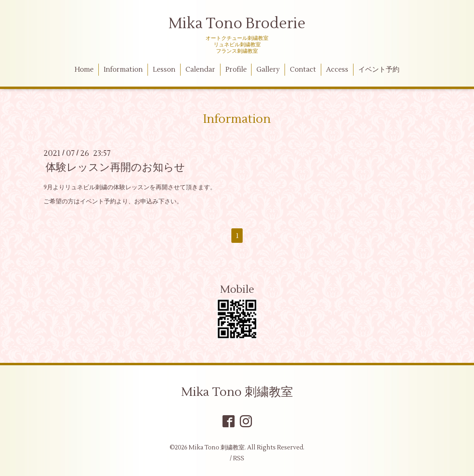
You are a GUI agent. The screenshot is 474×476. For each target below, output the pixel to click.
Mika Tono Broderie (237, 24)
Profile (236, 70)
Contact (303, 70)
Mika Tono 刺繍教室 (237, 392)
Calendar (200, 70)
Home (84, 70)
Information (123, 70)
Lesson (164, 70)
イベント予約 (379, 70)
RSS (239, 458)
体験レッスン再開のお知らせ (115, 168)
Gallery (268, 70)
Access (337, 70)
